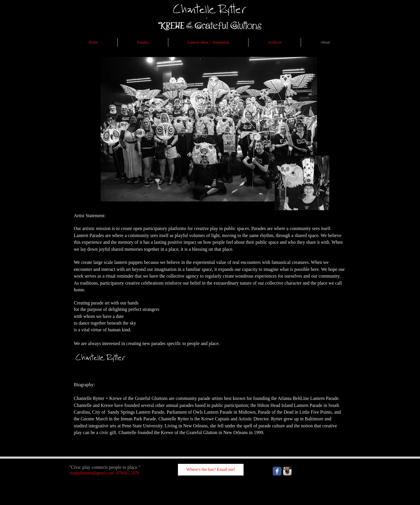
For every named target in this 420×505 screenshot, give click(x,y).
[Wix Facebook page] (277, 471)
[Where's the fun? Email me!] (211, 470)
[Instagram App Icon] (287, 471)
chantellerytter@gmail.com (91, 473)
